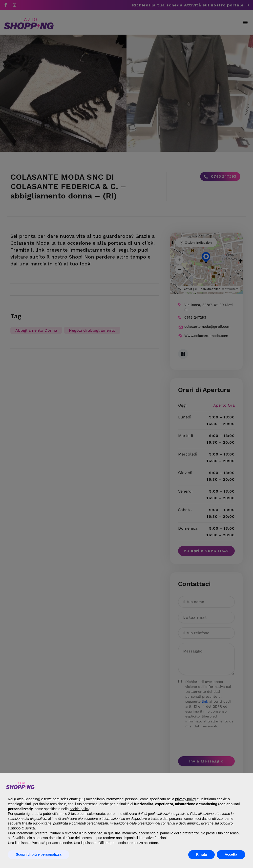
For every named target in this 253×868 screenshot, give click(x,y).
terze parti (79, 814)
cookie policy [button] (79, 809)
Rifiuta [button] (202, 854)
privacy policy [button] (186, 799)
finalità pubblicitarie (37, 823)
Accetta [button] (231, 854)
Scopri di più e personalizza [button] (39, 854)
